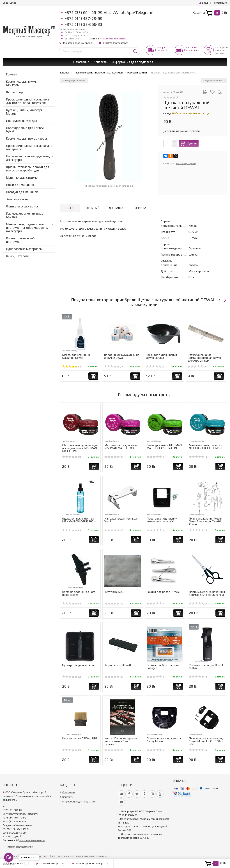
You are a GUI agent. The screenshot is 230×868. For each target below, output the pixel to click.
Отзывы (93, 207)
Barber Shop (14, 92)
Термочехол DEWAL (118, 665)
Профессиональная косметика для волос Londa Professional (27, 101)
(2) (72, 367)
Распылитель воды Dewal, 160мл (206, 667)
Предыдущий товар (74, 81)
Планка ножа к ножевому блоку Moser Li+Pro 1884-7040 (206, 741)
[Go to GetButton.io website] (9, 864)
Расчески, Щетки (186, 163)
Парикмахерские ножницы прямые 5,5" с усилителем (207, 593)
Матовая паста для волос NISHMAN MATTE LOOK (121, 447)
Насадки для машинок (22, 192)
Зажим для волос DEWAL (164, 592)
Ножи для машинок (20, 185)
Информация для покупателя (132, 62)
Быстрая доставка (162, 49)
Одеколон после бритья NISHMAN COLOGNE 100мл (80, 520)
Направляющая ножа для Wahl (121, 520)
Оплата (141, 208)
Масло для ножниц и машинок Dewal (76, 356)
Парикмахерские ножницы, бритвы (25, 215)
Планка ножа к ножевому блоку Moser (164, 740)
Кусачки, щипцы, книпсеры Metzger (25, 112)
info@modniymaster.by (115, 43)
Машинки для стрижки (22, 178)
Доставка (116, 208)
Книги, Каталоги (18, 256)
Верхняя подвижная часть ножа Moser (80, 593)
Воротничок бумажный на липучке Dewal (122, 356)
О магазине (81, 62)
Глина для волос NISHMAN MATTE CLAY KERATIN (164, 447)
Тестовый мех (114, 592)
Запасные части (17, 199)
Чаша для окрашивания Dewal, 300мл (161, 356)
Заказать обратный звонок (78, 43)
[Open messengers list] (9, 857)
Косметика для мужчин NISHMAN (23, 83)
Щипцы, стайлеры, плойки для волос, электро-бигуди (28, 169)
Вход (204, 3)
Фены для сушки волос (22, 206)
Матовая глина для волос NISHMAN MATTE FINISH (206, 447)
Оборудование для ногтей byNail (25, 130)
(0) (113, 367)
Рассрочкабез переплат (193, 49)
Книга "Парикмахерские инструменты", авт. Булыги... (121, 741)
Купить (192, 143)
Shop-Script (9, 3)
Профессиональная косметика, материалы (28, 147)
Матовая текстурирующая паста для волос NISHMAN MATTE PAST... (80, 448)
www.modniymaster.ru (115, 39)
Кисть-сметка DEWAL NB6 (80, 738)
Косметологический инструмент (20, 240)
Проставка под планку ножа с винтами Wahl (162, 520)
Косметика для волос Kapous (27, 138)
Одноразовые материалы (24, 249)
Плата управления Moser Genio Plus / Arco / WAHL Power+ (205, 521)
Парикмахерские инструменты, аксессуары (28, 158)
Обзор (70, 208)
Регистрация (220, 3)
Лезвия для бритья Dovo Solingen (163, 667)
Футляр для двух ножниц (79, 665)
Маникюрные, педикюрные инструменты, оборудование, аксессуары (27, 228)
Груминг (12, 74)
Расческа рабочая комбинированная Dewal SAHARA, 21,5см (204, 358)
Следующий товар (214, 81)
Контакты (100, 62)
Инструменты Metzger (22, 121)
